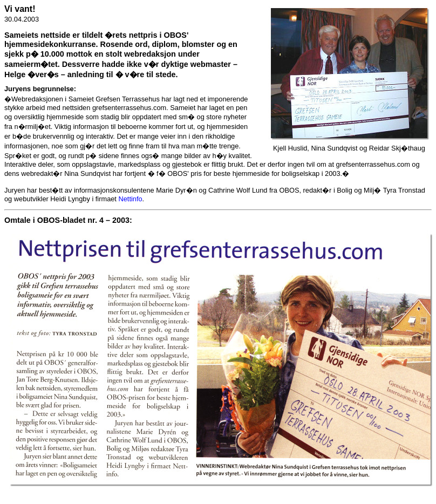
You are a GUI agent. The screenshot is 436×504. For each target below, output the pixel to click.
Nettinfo (130, 199)
